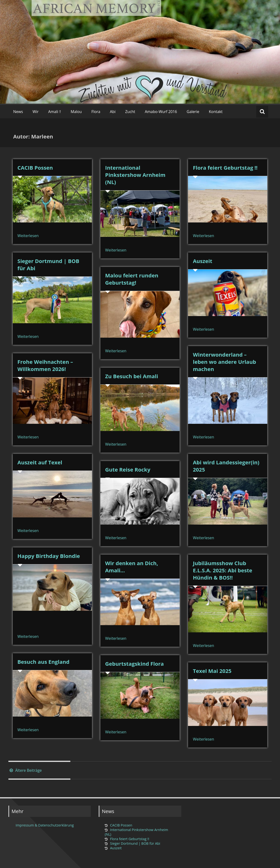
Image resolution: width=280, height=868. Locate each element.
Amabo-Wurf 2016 (161, 112)
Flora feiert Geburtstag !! (225, 168)
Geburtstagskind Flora (134, 664)
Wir (36, 112)
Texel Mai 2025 (212, 671)
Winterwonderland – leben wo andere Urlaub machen (224, 362)
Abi (113, 112)
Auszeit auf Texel (40, 462)
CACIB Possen (35, 168)
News (18, 112)
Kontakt (216, 112)
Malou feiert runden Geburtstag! (132, 279)
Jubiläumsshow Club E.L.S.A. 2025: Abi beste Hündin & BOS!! (222, 570)
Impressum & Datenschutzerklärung (45, 825)
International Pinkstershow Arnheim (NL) (135, 175)
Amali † (55, 112)
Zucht (130, 112)
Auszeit (203, 261)
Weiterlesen (28, 236)
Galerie (193, 112)
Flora (96, 112)
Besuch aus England (44, 662)
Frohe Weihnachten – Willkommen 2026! (45, 365)
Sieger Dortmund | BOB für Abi (135, 843)
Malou (76, 112)
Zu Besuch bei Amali (132, 376)
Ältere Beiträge (25, 770)
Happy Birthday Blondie (49, 556)
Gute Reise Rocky (128, 469)
